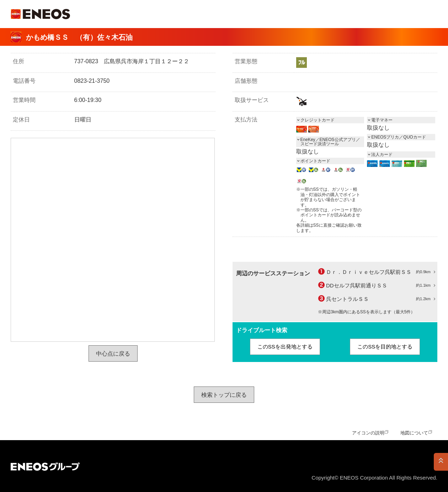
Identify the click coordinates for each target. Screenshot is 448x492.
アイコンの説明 (368, 433)
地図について (414, 433)
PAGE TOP (441, 462)
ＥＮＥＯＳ (40, 14)
